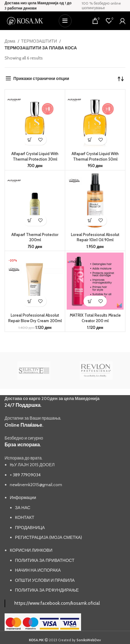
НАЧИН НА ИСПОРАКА (38, 570)
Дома (10, 41)
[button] (30, 140)
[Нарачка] (121, 78)
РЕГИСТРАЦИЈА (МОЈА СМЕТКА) (48, 537)
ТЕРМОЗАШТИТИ (39, 41)
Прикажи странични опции (41, 78)
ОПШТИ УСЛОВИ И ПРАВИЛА (45, 580)
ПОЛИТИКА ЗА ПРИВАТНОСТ (45, 560)
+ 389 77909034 (25, 475)
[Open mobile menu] (65, 21)
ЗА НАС (23, 508)
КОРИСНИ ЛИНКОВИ (31, 550)
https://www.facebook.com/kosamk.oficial (57, 603)
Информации (23, 497)
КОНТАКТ (25, 517)
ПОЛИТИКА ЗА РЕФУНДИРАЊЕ (47, 590)
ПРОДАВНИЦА (30, 528)
